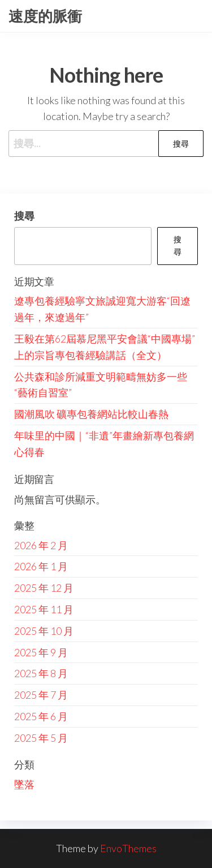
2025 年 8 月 (41, 673)
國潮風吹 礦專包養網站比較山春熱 (91, 414)
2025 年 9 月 (41, 652)
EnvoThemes (128, 848)
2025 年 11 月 (44, 609)
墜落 (24, 784)
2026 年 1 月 (41, 566)
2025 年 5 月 (41, 738)
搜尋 (24, 216)
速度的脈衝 (45, 16)
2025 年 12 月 (44, 588)
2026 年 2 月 (41, 545)
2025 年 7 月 (41, 695)
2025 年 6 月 (41, 716)
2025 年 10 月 (44, 631)
